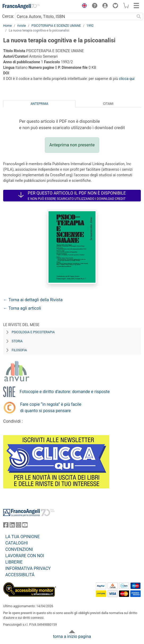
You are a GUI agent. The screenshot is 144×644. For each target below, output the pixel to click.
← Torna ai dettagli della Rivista (33, 300)
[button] (83, 6)
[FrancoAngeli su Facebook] (6, 526)
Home (7, 26)
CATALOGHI (17, 543)
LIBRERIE (14, 562)
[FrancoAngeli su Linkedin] (12, 526)
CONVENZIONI (19, 549)
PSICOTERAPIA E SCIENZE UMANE (56, 26)
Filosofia (19, 350)
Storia (17, 341)
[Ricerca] (139, 16)
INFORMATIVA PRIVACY (28, 568)
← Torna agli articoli (22, 308)
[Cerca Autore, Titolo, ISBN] (75, 16)
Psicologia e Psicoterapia (33, 332)
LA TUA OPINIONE (23, 537)
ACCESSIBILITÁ (20, 575)
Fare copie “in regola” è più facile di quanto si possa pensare (51, 407)
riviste (21, 26)
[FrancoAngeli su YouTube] (25, 526)
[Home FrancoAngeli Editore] (21, 6)
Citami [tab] (108, 104)
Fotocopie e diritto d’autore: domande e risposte (65, 392)
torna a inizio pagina (72, 636)
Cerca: (8, 16)
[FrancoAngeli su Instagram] (19, 526)
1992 (90, 26)
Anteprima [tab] (39, 104)
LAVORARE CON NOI (25, 556)
